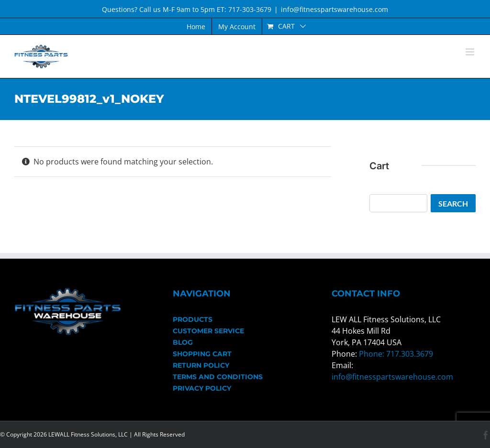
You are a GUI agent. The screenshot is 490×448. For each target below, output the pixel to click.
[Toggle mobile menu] (471, 52)
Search (453, 203)
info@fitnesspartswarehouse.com (334, 9)
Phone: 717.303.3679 (396, 354)
